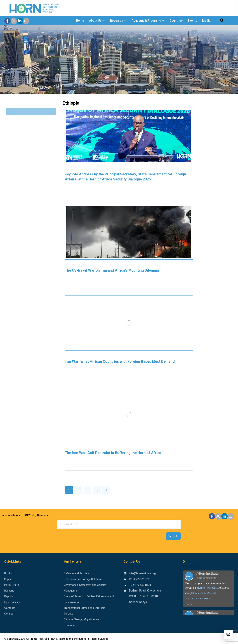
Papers (8, 579)
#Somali (211, 593)
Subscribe (173, 536)
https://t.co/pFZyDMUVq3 (199, 599)
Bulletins (9, 591)
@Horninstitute (198, 593)
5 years (189, 604)
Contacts (10, 608)
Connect (9, 614)
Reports (9, 596)
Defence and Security (76, 573)
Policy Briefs (12, 585)
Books (8, 573)
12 (97, 490)
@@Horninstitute (206, 578)
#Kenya (201, 588)
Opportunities (12, 602)
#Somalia (213, 588)
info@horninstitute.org (142, 573)
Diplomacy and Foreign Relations (83, 579)
